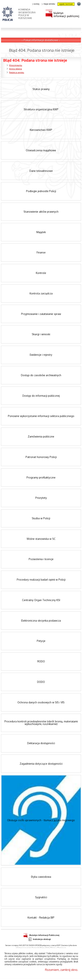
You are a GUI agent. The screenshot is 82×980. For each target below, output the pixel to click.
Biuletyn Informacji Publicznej (41, 935)
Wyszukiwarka (16, 65)
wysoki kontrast (66, 4)
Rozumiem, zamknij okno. (62, 970)
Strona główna (15, 69)
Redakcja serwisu (17, 72)
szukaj (36, 4)
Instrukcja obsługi (40, 939)
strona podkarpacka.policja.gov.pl (79, 4)
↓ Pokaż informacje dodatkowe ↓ (41, 40)
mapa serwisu (48, 4)
